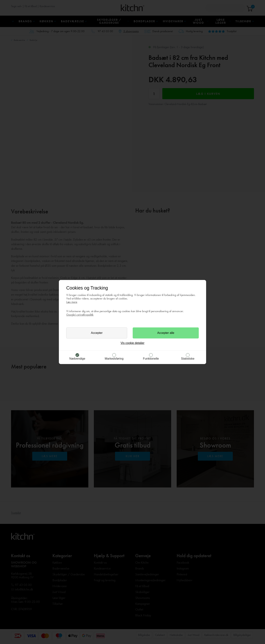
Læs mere (72, 302)
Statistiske (188, 359)
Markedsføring (114, 359)
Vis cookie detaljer (132, 343)
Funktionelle (151, 359)
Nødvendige (77, 359)
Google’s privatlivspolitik (80, 315)
